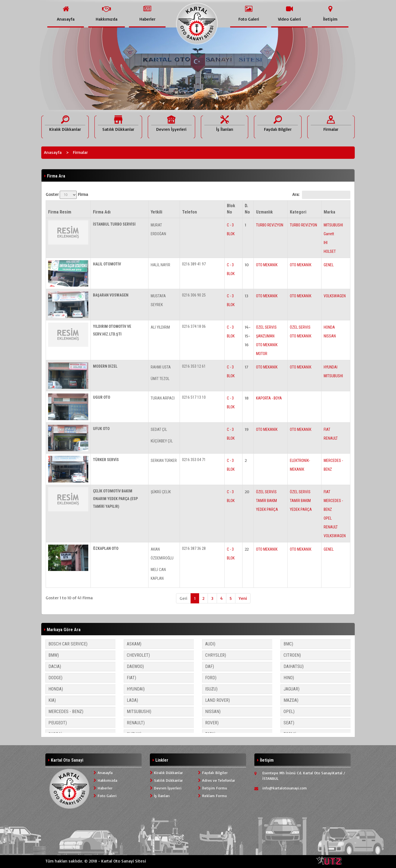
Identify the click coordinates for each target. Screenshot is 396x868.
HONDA (329, 327)
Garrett (329, 234)
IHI (326, 243)
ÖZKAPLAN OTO (106, 548)
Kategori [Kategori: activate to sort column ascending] (298, 212)
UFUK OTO (101, 429)
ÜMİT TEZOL (160, 379)
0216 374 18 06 (194, 326)
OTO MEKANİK (267, 265)
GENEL (329, 265)
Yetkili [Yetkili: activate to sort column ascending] (156, 212)
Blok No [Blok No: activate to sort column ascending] (231, 209)
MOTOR (262, 354)
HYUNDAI (331, 367)
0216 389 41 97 (194, 264)
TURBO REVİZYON (270, 225)
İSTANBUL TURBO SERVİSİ (114, 224)
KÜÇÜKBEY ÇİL (162, 441)
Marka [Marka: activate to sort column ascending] (329, 212)
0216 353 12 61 (194, 366)
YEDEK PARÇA (267, 509)
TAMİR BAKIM (266, 501)
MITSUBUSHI (333, 225)
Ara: (321, 195)
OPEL (328, 518)
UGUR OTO (102, 397)
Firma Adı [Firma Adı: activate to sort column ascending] (102, 212)
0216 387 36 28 (194, 548)
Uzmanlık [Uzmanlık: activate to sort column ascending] (264, 212)
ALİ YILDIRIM (160, 327)
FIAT (327, 429)
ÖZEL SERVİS (266, 327)
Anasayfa (53, 152)
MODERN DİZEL (105, 366)
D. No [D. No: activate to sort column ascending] (247, 209)
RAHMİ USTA (161, 367)
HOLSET (330, 251)
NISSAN (330, 336)
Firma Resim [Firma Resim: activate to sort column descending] (60, 212)
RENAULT (331, 438)
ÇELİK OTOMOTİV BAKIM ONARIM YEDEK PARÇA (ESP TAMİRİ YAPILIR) (115, 499)
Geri (183, 598)
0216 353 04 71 (194, 460)
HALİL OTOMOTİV (107, 264)
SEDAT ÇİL (159, 429)
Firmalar (80, 152)
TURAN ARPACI (163, 398)
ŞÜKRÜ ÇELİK (161, 492)
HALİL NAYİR (160, 265)
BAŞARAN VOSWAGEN (111, 295)
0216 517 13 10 (194, 397)
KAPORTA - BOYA (269, 398)
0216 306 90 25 (194, 295)
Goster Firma (67, 195)
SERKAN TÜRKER (164, 461)
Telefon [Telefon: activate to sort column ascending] (189, 212)
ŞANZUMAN (265, 336)
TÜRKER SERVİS (106, 460)
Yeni (243, 598)
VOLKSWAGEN (335, 296)
